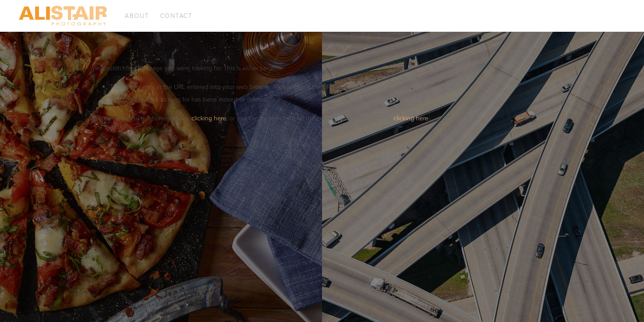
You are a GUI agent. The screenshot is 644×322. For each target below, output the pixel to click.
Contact (176, 15)
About (137, 15)
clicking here (209, 118)
